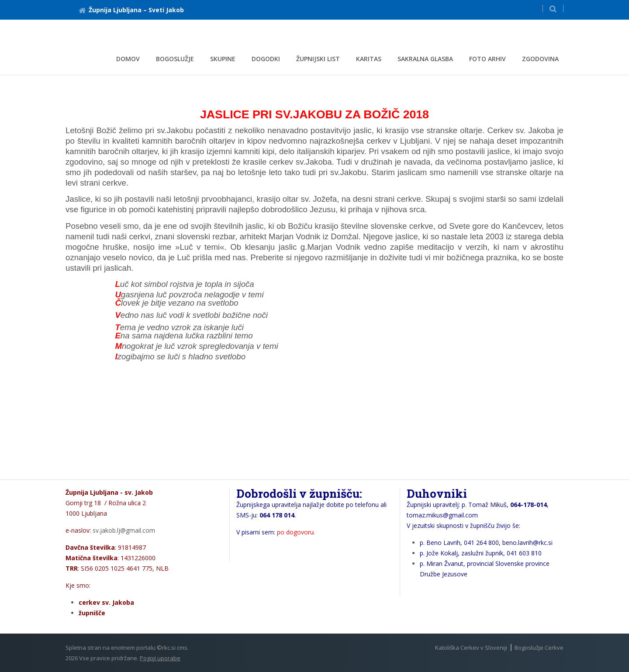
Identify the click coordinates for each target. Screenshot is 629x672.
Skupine (223, 59)
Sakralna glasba (425, 59)
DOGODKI (266, 59)
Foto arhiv (487, 59)
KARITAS (369, 59)
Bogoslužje (175, 59)
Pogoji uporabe (160, 658)
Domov (128, 59)
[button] (553, 9)
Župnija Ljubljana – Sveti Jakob (131, 10)
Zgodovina (540, 59)
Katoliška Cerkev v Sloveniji (471, 648)
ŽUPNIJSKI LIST (318, 59)
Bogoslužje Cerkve (539, 648)
